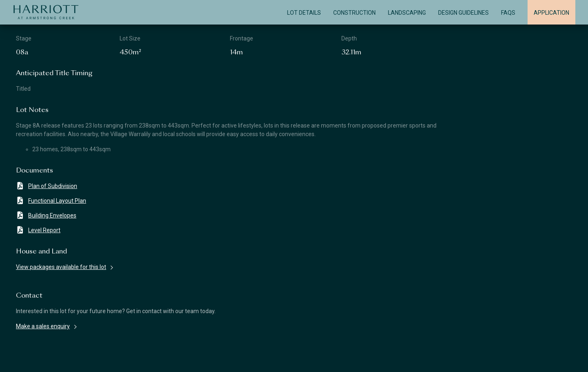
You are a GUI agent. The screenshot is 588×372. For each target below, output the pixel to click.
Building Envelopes (46, 215)
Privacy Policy (403, 359)
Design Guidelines (463, 13)
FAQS (508, 13)
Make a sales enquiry (43, 326)
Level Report (38, 230)
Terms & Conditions (216, 359)
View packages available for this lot (61, 267)
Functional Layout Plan (51, 201)
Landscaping (407, 13)
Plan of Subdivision (47, 186)
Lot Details (304, 13)
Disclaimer (33, 359)
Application (551, 13)
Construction (354, 13)
